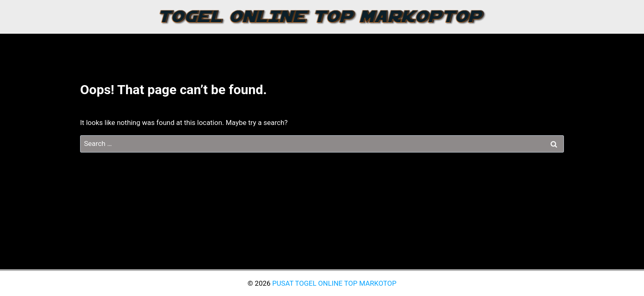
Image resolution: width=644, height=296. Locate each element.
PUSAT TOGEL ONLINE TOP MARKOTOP (334, 283)
